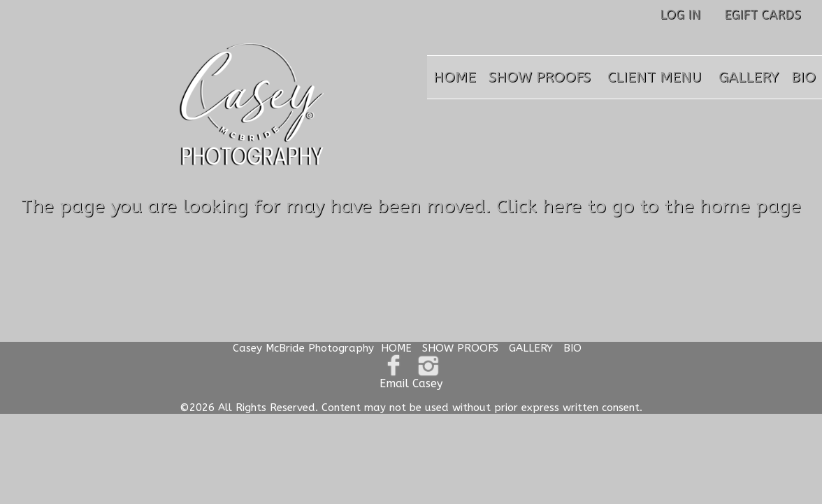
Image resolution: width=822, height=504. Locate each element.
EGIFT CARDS (763, 15)
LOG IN (680, 15)
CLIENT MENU (655, 77)
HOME (455, 77)
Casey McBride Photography (303, 348)
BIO (803, 77)
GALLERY (749, 77)
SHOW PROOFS (540, 77)
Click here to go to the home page (649, 206)
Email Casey (411, 383)
